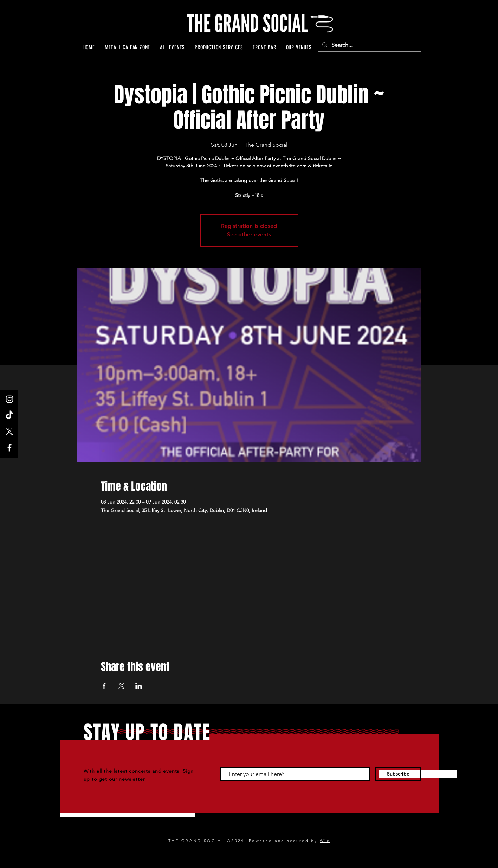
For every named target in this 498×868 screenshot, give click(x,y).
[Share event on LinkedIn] (139, 686)
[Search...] (369, 45)
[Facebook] (9, 448)
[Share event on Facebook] (104, 686)
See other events (249, 234)
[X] (9, 432)
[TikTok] (9, 415)
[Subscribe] (398, 774)
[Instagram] (9, 399)
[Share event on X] (121, 686)
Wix (325, 841)
